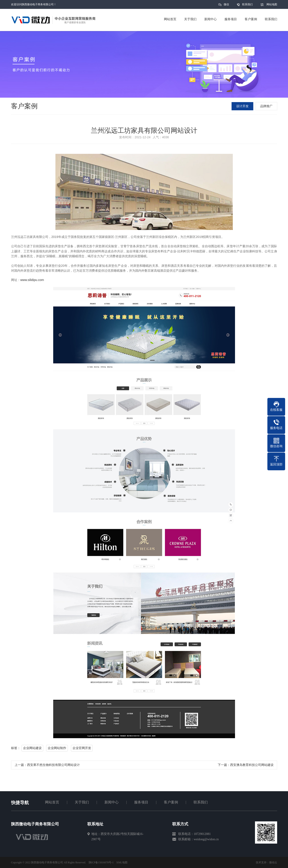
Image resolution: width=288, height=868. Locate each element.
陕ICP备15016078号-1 (101, 862)
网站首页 (52, 802)
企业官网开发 (82, 749)
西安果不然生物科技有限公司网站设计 (53, 766)
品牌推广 (267, 106)
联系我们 (247, 4)
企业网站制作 (57, 749)
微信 (226, 6)
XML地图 (122, 862)
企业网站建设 (32, 749)
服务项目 (141, 802)
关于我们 (82, 802)
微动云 (273, 862)
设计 (17, 252)
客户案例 (171, 802)
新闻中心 (112, 802)
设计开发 (243, 106)
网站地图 (272, 4)
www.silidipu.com (32, 281)
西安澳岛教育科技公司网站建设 (252, 766)
